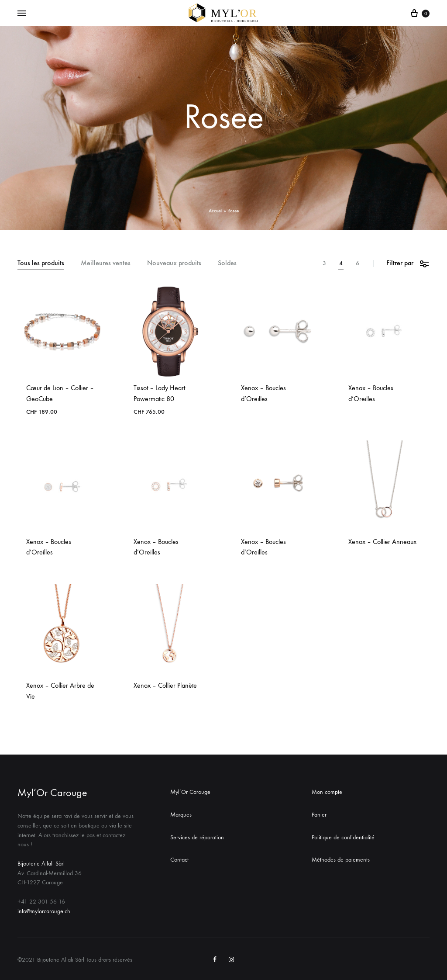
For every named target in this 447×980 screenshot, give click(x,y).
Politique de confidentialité (343, 837)
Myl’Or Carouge (190, 792)
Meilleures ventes (106, 263)
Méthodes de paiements (341, 860)
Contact (179, 860)
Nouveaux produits (174, 263)
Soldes (227, 263)
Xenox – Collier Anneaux (382, 542)
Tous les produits (41, 263)
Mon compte (327, 792)
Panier (319, 815)
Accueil (215, 211)
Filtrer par (408, 263)
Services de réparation (197, 837)
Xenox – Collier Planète (165, 685)
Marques (181, 815)
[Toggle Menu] (22, 14)
